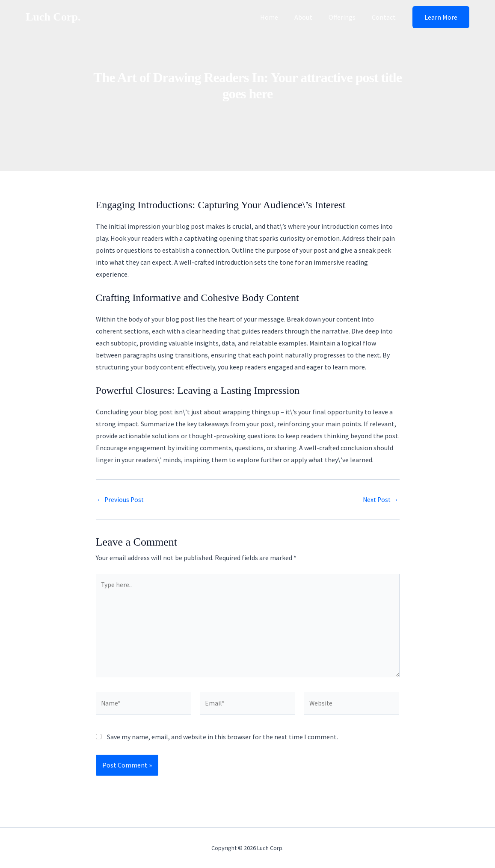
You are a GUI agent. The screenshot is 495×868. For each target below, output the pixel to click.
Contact (385, 17)
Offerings (346, 17)
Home (278, 17)
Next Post (380, 499)
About (310, 17)
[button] (441, 17)
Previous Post (121, 499)
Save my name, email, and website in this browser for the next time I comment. (222, 741)
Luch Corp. (53, 17)
